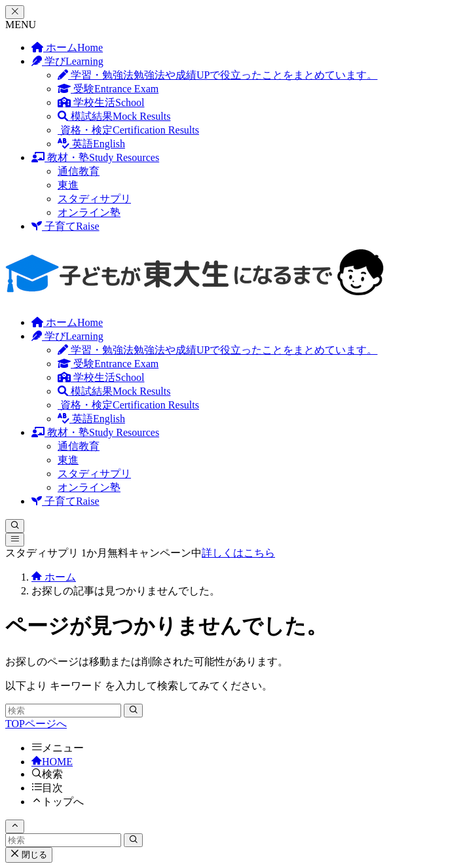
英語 (91, 144)
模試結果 (114, 116)
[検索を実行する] (133, 711)
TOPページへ (36, 724)
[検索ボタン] (15, 526)
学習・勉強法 (217, 75)
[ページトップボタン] (15, 826)
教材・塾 (95, 157)
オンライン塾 (89, 212)
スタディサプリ (94, 199)
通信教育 (79, 171)
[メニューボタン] (15, 540)
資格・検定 (128, 130)
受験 (108, 89)
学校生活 (101, 102)
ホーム (67, 47)
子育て (65, 226)
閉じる (29, 855)
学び (67, 61)
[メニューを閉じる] (15, 12)
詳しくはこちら (238, 553)
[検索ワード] (63, 711)
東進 (68, 185)
